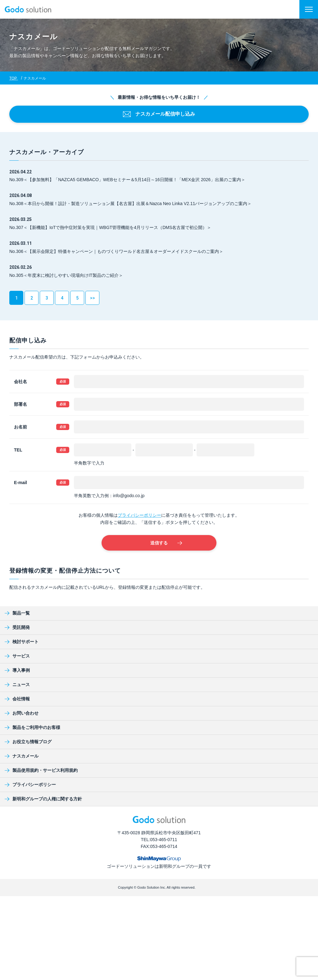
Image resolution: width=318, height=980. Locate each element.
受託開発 (17, 627)
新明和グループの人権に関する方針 (43, 799)
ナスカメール (22, 756)
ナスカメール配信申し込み (159, 114)
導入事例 (17, 670)
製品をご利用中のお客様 (32, 727)
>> (93, 298)
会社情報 (17, 699)
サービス (17, 656)
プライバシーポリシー (139, 515)
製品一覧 (17, 613)
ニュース (17, 685)
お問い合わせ (22, 713)
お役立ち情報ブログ (28, 742)
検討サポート (22, 642)
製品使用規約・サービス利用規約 (41, 770)
